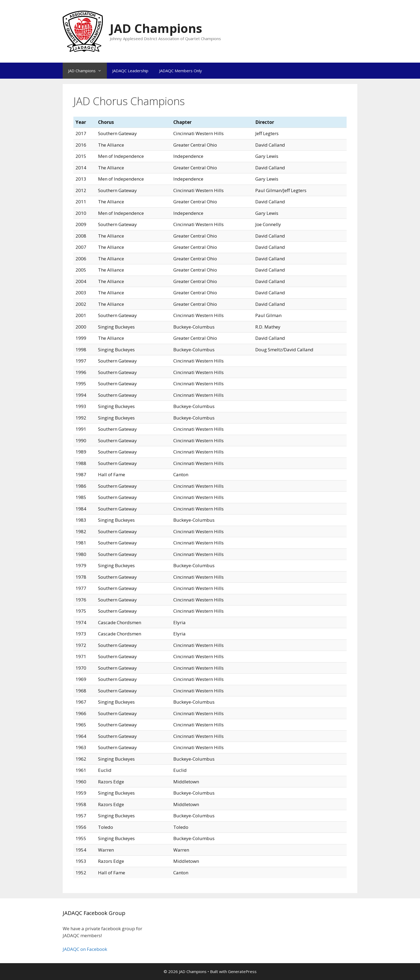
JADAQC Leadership (130, 71)
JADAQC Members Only (181, 71)
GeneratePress (242, 971)
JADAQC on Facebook (85, 949)
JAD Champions (156, 28)
